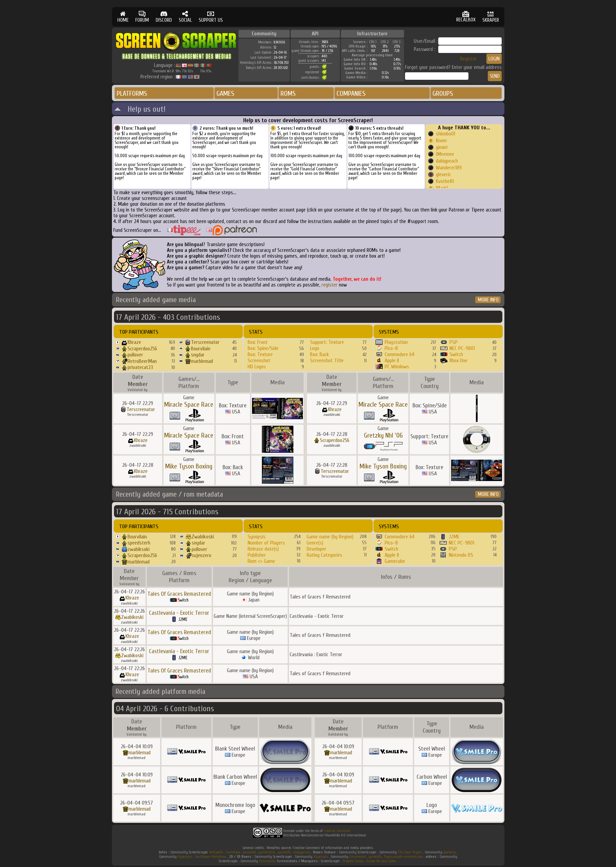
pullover (135, 355)
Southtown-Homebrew (211, 857)
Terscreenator (205, 342)
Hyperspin (185, 857)
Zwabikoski (203, 537)
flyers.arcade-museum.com (403, 857)
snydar (198, 355)
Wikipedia (216, 852)
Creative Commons (337, 831)
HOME (123, 17)
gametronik (267, 852)
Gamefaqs (233, 852)
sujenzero (201, 555)
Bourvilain (201, 349)
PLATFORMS (132, 94)
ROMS (288, 94)
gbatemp (450, 852)
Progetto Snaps (353, 861)
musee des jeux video (381, 861)
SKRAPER (491, 17)
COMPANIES (351, 94)
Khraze (134, 342)
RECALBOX (466, 17)
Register (469, 59)
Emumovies (358, 857)
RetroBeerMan (142, 361)
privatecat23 (140, 367)
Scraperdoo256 (142, 349)
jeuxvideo (249, 852)
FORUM (142, 17)
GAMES (225, 94)
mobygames (302, 852)
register (330, 285)
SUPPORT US (211, 17)
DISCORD (164, 17)
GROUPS (443, 94)
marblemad (202, 361)
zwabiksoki (139, 549)
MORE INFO (488, 300)
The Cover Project (410, 852)
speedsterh (139, 543)
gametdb (284, 852)
